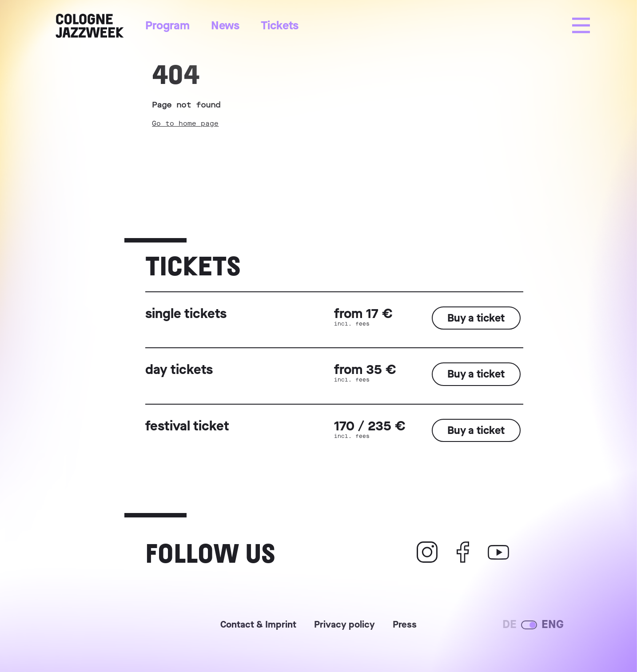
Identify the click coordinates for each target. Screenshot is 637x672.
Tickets (280, 26)
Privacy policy (344, 625)
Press (405, 625)
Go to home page (185, 123)
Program (167, 26)
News (225, 26)
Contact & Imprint (258, 625)
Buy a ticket (476, 318)
